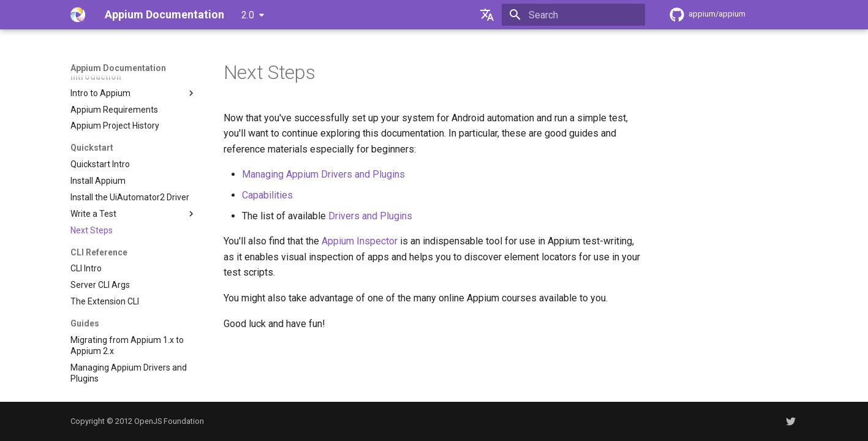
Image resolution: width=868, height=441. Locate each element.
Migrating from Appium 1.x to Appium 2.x (127, 345)
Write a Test (134, 214)
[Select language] (487, 15)
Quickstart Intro (100, 164)
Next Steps (92, 230)
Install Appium (98, 181)
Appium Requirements (114, 110)
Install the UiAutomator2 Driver (130, 197)
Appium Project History (115, 126)
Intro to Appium (134, 93)
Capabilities (267, 195)
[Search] (573, 15)
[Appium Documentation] (78, 15)
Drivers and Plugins (370, 216)
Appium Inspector (360, 241)
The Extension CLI (105, 301)
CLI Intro (86, 268)
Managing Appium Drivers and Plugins (129, 373)
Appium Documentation (118, 68)
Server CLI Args (100, 285)
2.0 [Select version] (248, 15)
